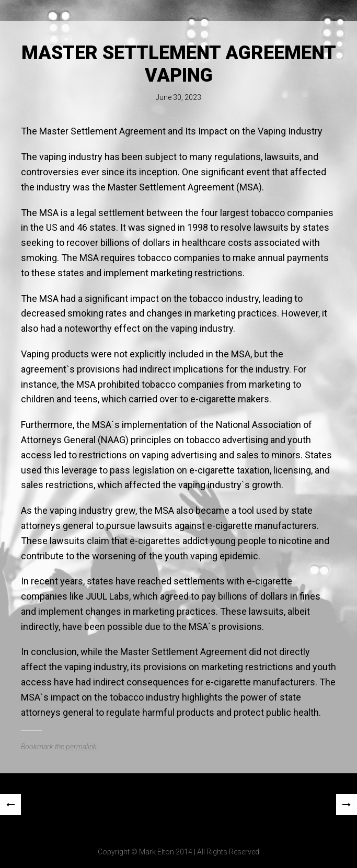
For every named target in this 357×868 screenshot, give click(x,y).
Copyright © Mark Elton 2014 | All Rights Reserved (179, 852)
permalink (81, 747)
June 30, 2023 (179, 97)
